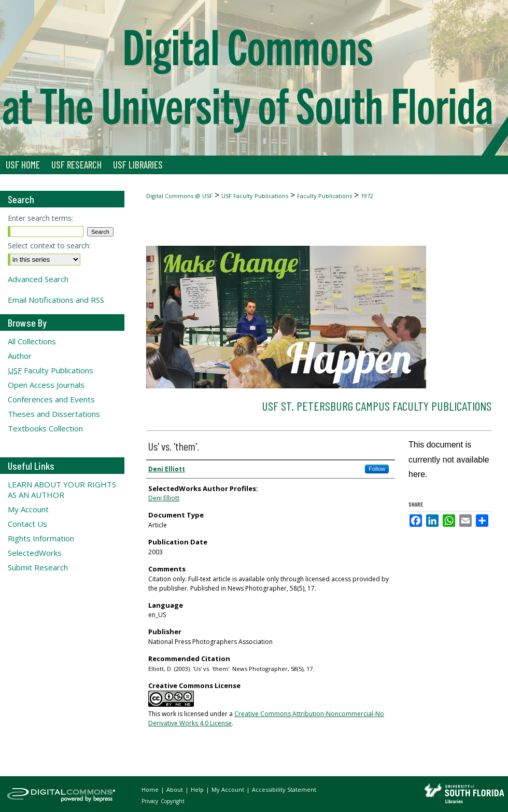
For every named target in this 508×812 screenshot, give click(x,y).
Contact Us (27, 524)
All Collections (32, 341)
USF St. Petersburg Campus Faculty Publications (377, 406)
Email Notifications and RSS (56, 300)
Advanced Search (38, 279)
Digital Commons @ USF (179, 196)
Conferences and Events (51, 399)
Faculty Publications (324, 196)
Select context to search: (49, 246)
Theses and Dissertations (54, 414)
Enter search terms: (40, 218)
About (175, 789)
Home (151, 789)
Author (20, 356)
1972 (367, 196)
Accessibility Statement (284, 789)
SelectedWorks (35, 553)
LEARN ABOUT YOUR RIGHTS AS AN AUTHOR (62, 489)
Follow (377, 469)
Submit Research (38, 567)
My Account (28, 509)
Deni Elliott (164, 498)
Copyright (173, 801)
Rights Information (41, 538)
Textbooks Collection (45, 428)
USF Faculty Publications (255, 196)
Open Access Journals (46, 385)
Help (198, 789)
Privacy (151, 801)
